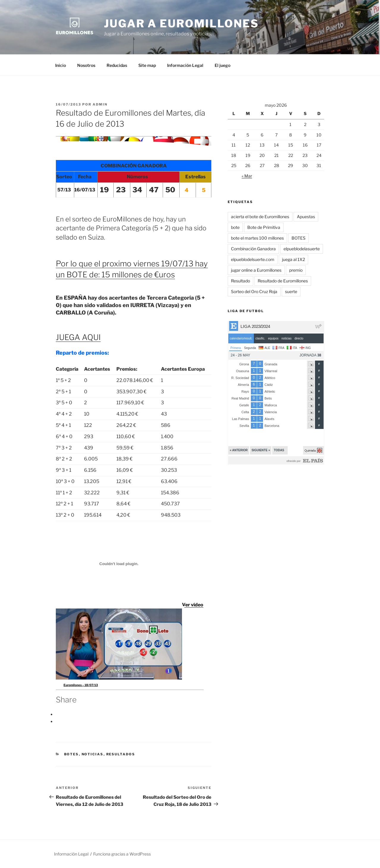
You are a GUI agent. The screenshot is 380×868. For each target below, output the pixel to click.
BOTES (72, 754)
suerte (291, 291)
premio (296, 270)
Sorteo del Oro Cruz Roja (254, 291)
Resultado (240, 281)
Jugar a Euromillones (181, 23)
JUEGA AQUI (78, 337)
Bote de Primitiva (264, 227)
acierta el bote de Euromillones (260, 217)
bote (235, 227)
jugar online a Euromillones (256, 270)
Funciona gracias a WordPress (122, 854)
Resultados (121, 754)
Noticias (93, 754)
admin (100, 104)
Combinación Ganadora (253, 249)
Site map (147, 65)
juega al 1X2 (293, 259)
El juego (223, 65)
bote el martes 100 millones (257, 238)
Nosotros (86, 65)
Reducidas (117, 65)
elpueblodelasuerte (302, 249)
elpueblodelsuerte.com (253, 259)
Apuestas (306, 217)
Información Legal (185, 65)
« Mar (247, 176)
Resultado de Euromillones (283, 281)
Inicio (61, 65)
